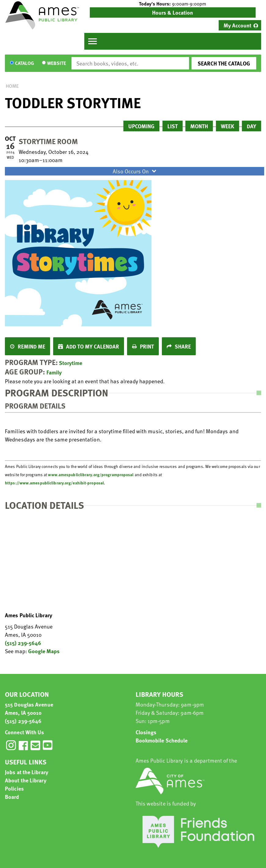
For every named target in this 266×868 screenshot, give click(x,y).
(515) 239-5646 (23, 643)
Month (199, 126)
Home (12, 86)
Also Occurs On (135, 171)
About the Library (26, 780)
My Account (237, 25)
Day (251, 126)
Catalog (24, 63)
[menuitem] (240, 25)
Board (12, 797)
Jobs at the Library (27, 772)
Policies (14, 788)
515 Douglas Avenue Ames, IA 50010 (29, 708)
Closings (146, 732)
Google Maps (44, 651)
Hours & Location (173, 12)
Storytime (71, 363)
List (173, 126)
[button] (173, 4)
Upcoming (141, 126)
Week (228, 126)
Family (54, 372)
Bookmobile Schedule (162, 740)
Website (56, 63)
